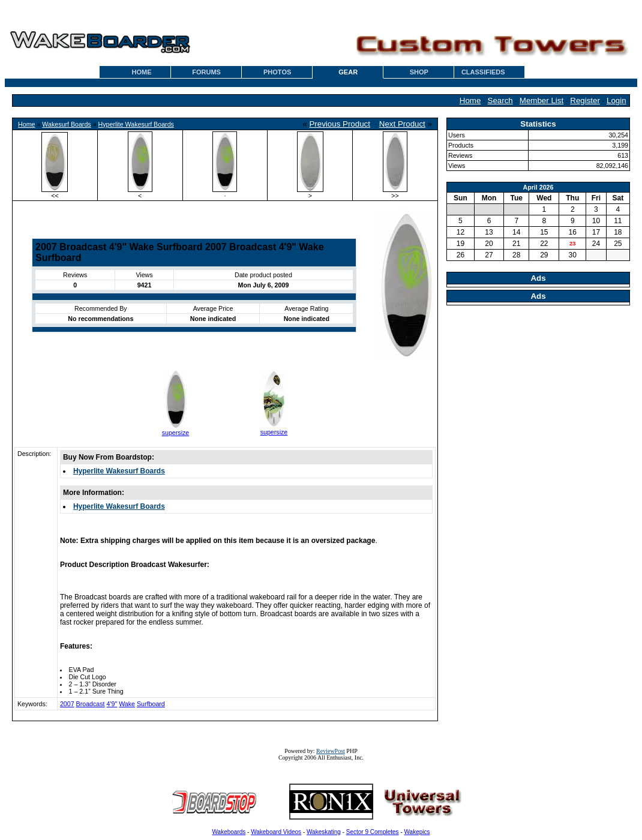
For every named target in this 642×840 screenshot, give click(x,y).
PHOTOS (277, 72)
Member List (541, 100)
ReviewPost (331, 751)
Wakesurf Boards (66, 124)
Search (500, 100)
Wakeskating (324, 832)
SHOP (419, 72)
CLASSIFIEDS (483, 72)
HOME (142, 72)
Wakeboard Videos (276, 832)
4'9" (112, 704)
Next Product (402, 124)
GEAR (348, 72)
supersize (176, 433)
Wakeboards (229, 832)
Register (585, 100)
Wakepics (417, 832)
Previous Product (340, 124)
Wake (127, 704)
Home (470, 100)
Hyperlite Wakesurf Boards (136, 124)
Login (616, 100)
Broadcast (91, 704)
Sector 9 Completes (373, 832)
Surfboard (151, 704)
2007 (67, 704)
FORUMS (206, 72)
